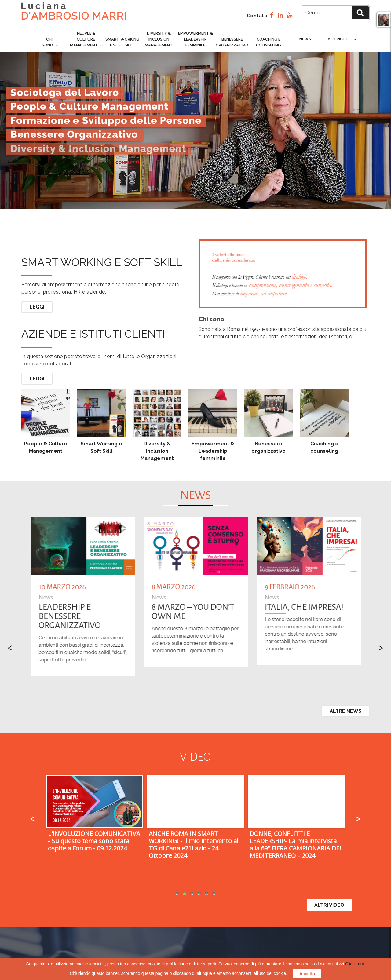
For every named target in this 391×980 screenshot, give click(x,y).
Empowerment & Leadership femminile (195, 39)
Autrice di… (342, 39)
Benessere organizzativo (232, 42)
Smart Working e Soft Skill (122, 42)
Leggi (37, 307)
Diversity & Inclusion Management (157, 451)
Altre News (345, 711)
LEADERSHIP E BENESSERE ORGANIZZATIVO (136, 616)
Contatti (257, 16)
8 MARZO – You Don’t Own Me (259, 612)
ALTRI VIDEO (329, 905)
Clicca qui (354, 964)
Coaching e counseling (269, 42)
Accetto (307, 974)
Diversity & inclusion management (159, 39)
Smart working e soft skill (102, 254)
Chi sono (50, 42)
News (305, 39)
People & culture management (87, 39)
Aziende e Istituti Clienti (93, 334)
